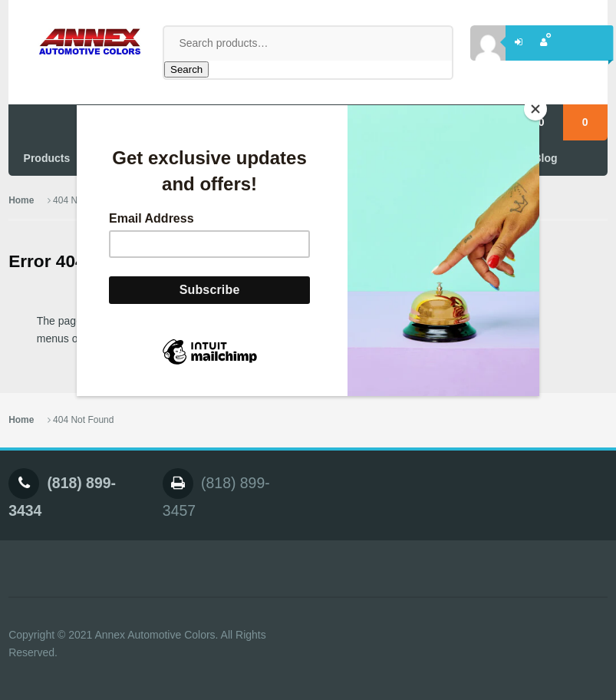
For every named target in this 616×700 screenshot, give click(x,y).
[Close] (535, 109)
